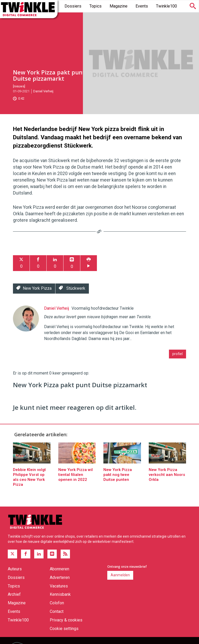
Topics (95, 6)
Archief (14, 594)
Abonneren (59, 569)
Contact (57, 611)
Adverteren (60, 577)
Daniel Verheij (43, 91)
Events (142, 6)
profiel (177, 354)
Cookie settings (64, 629)
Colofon (57, 603)
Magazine (119, 6)
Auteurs (15, 569)
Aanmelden (120, 575)
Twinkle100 (166, 6)
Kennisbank (60, 594)
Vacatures (59, 586)
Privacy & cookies (66, 620)
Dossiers (73, 6)
